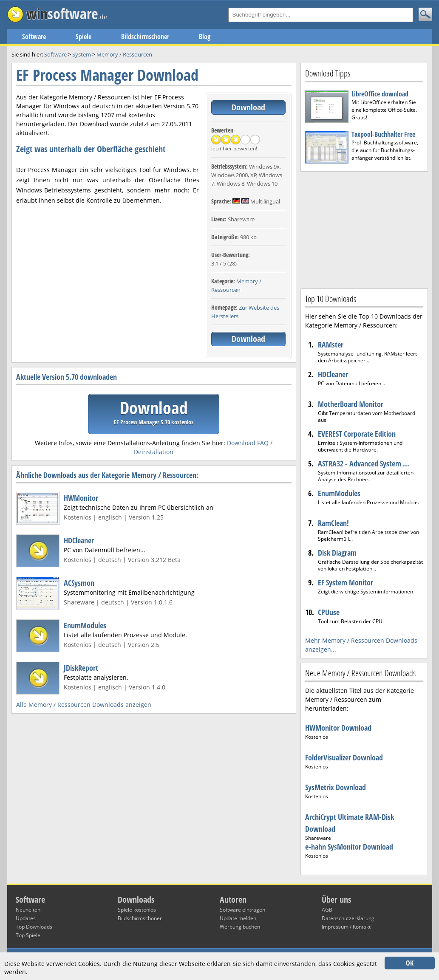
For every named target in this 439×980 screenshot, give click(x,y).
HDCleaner (79, 540)
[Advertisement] (364, 229)
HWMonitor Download (338, 728)
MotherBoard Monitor (351, 404)
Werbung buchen (240, 927)
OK (410, 963)
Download (248, 107)
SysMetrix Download (336, 787)
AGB (327, 910)
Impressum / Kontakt (346, 927)
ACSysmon (79, 583)
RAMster (331, 345)
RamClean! (333, 523)
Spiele (84, 37)
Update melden (238, 918)
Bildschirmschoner (145, 37)
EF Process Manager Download (107, 75)
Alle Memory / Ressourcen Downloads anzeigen (84, 705)
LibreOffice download (380, 94)
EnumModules (85, 625)
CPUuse (329, 612)
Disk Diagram (337, 553)
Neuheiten (28, 910)
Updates (26, 918)
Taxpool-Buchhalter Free (383, 134)
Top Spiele (28, 935)
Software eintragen (242, 910)
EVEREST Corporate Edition (357, 434)
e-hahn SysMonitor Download (349, 847)
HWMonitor (81, 498)
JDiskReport (81, 668)
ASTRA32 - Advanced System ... (364, 463)
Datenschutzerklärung (348, 918)
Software (34, 37)
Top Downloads (34, 927)
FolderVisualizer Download (344, 757)
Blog (205, 37)
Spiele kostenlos (137, 910)
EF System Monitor (346, 582)
